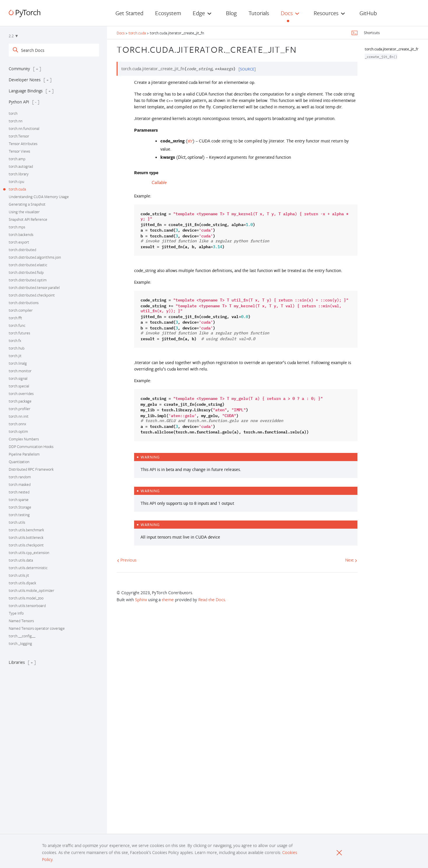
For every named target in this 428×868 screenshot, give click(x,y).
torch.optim (18, 431)
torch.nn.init (19, 416)
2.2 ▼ (14, 36)
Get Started (129, 13)
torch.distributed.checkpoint (32, 295)
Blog (231, 13)
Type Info (16, 613)
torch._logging (20, 643)
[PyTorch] (24, 13)
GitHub (368, 13)
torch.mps (17, 227)
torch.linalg (18, 363)
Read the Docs (212, 599)
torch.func (17, 325)
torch (13, 113)
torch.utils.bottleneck (26, 537)
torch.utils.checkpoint (26, 545)
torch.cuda (17, 189)
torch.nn (16, 121)
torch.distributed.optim (28, 280)
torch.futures (19, 333)
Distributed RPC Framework (31, 469)
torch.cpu (16, 181)
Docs (287, 13)
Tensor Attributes (23, 144)
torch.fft (15, 318)
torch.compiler (21, 310)
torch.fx (15, 341)
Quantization (19, 462)
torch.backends (21, 234)
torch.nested (19, 492)
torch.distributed (22, 250)
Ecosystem (168, 13)
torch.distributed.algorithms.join (35, 257)
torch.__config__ (22, 636)
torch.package (20, 401)
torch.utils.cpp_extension (29, 553)
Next (351, 560)
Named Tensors (21, 621)
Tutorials (259, 13)
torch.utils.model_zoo (26, 598)
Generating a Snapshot (27, 204)
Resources (326, 13)
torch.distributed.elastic (28, 265)
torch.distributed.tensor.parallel (34, 287)
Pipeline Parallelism (24, 454)
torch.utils (17, 522)
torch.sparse (19, 500)
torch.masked (20, 484)
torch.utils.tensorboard (27, 606)
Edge (199, 13)
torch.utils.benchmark (26, 530)
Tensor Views (19, 151)
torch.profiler (20, 409)
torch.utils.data (21, 560)
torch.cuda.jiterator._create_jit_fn (392, 49)
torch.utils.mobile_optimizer (31, 590)
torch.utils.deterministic (28, 568)
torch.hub (17, 348)
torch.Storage (20, 507)
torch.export (19, 242)
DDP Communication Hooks (31, 447)
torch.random (20, 477)
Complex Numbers (24, 439)
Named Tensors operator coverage (37, 628)
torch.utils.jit (19, 575)
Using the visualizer (24, 212)
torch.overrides (21, 394)
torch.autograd (21, 166)
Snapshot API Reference (28, 219)
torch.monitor (20, 371)
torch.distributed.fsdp (26, 272)
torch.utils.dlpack (22, 583)
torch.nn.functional (24, 128)
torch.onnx (17, 424)
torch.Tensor (19, 136)
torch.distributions (24, 303)
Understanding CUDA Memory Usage (39, 197)
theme (168, 599)
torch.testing (19, 515)
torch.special (19, 386)
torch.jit (15, 356)
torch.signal (18, 378)
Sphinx (141, 599)
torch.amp (17, 159)
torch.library (19, 174)
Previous (127, 560)
